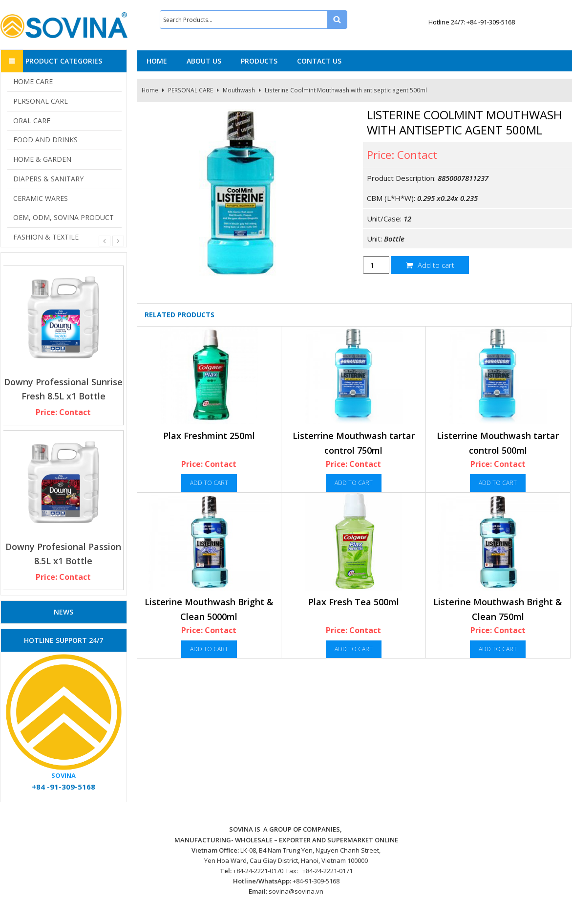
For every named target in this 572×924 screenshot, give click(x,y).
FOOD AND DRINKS (45, 140)
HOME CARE (33, 81)
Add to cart (430, 265)
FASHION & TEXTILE (46, 237)
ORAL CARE (32, 121)
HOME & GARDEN (42, 159)
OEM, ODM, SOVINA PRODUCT (64, 217)
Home (150, 90)
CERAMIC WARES (41, 198)
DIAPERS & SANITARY (48, 179)
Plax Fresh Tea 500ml (354, 602)
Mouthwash (239, 90)
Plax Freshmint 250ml (209, 436)
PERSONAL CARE (191, 90)
